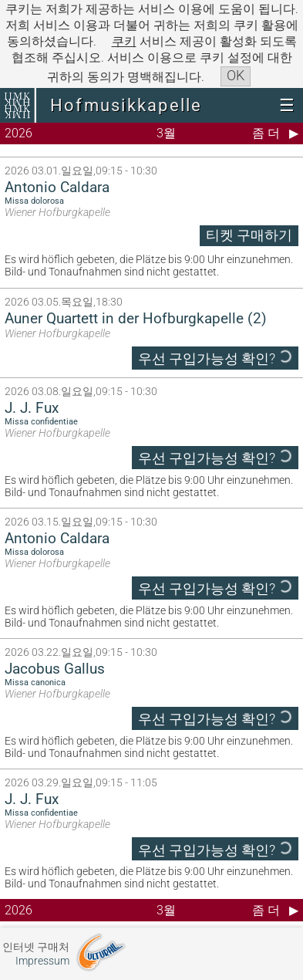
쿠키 (124, 41)
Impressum (42, 961)
